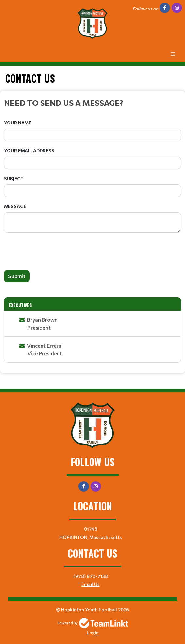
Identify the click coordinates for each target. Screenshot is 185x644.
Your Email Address (29, 151)
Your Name (18, 123)
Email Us (91, 584)
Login (93, 632)
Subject (14, 178)
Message (15, 206)
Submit (17, 276)
